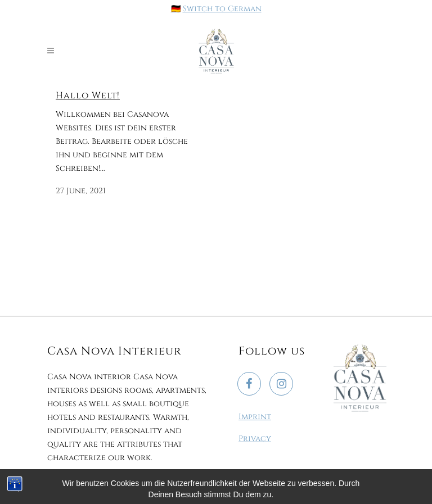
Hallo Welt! (88, 96)
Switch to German (222, 9)
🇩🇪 (176, 9)
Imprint (255, 417)
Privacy (255, 439)
